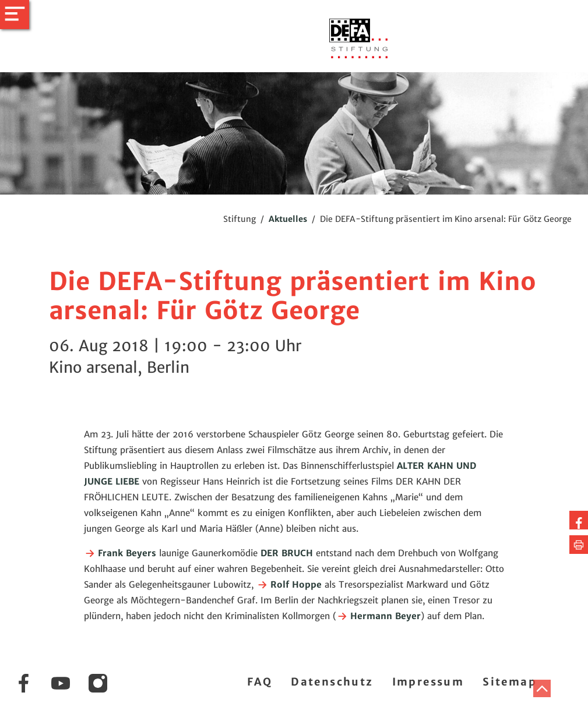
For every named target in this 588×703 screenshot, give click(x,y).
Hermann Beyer (378, 616)
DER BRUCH (287, 553)
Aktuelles (288, 219)
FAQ (260, 682)
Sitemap (510, 682)
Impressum (428, 682)
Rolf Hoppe (289, 584)
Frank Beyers (120, 553)
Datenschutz (332, 682)
